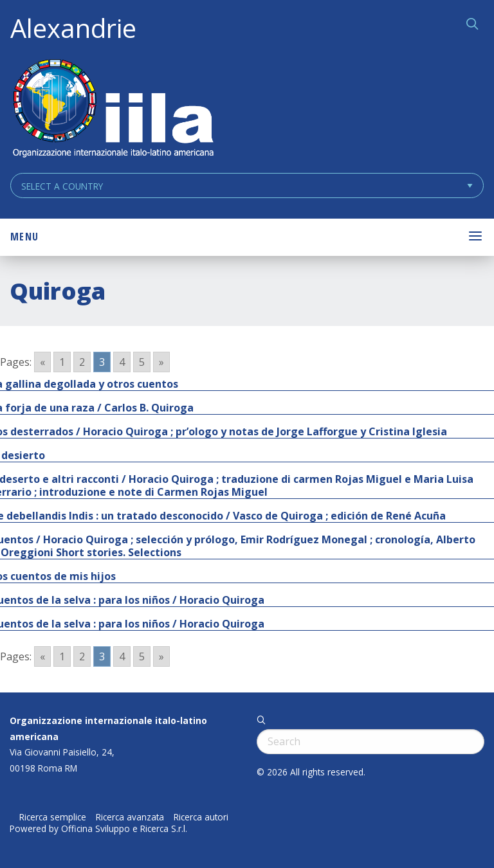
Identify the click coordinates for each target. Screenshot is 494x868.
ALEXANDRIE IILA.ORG (113, 110)
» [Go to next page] (161, 362)
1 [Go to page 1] (62, 362)
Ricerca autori (201, 817)
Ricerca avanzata (130, 817)
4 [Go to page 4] (122, 362)
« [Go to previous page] (42, 362)
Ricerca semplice (53, 817)
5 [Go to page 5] (142, 362)
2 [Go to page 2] (82, 362)
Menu (24, 237)
